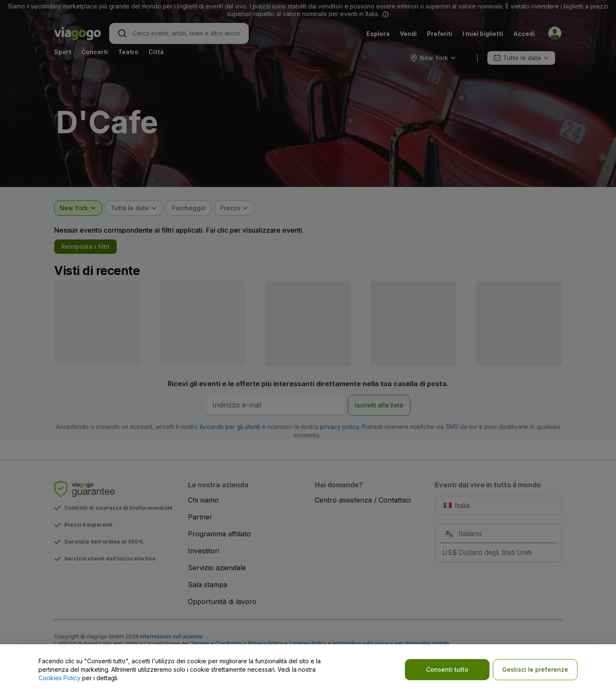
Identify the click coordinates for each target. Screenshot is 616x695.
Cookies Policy (59, 678)
